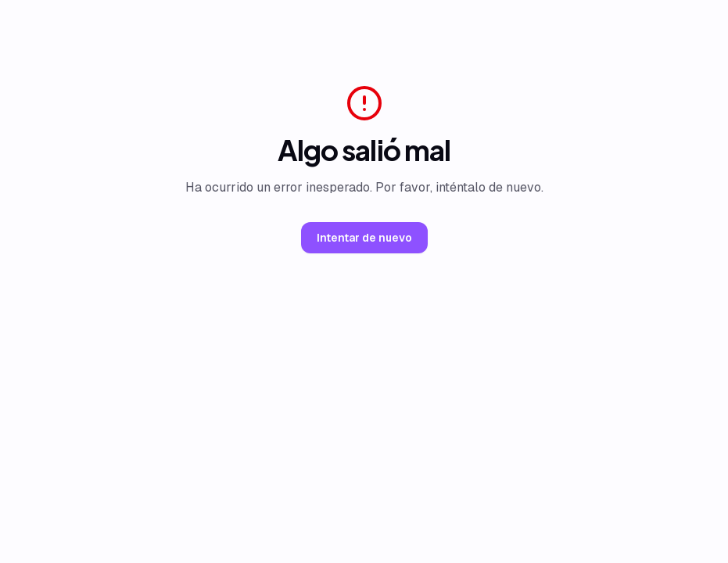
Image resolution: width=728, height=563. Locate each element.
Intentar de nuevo (364, 238)
